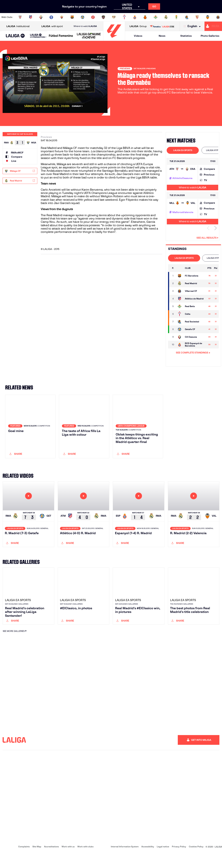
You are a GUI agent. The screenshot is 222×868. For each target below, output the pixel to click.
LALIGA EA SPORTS (183, 150)
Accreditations (51, 861)
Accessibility (148, 861)
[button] (15, 36)
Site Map (37, 861)
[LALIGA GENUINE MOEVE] (89, 36)
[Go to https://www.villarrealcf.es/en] (218, 17)
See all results (207, 238)
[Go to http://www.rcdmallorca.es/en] (145, 17)
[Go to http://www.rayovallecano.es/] (114, 17)
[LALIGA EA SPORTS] (15, 36)
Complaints (24, 861)
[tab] (183, 150)
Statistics (186, 36)
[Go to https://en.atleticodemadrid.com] (31, 17)
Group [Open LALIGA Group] (138, 26)
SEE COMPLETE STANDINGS (193, 353)
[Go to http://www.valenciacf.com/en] (208, 17)
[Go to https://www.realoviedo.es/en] (176, 17)
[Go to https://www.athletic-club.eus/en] (20, 17)
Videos (138, 36)
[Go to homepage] (114, 39)
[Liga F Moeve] (61, 36)
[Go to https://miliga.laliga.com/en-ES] (213, 26)
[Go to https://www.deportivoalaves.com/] (51, 17)
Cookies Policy (196, 861)
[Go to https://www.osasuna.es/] (41, 17)
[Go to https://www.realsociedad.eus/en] (187, 17)
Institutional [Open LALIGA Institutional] (18, 26)
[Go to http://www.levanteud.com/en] (103, 17)
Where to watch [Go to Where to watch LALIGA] (85, 26)
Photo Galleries (210, 36)
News (162, 36)
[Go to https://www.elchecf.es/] (62, 17)
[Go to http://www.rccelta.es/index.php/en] (124, 17)
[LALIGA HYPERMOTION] (38, 36)
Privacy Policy (179, 861)
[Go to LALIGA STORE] (162, 26)
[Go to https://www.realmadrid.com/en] (166, 17)
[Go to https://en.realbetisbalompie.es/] (156, 17)
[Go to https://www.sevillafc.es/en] (197, 17)
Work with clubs (85, 861)
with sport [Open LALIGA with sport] (52, 26)
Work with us (68, 861)
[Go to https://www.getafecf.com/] (83, 17)
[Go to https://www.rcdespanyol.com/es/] (135, 17)
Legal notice (163, 861)
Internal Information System (125, 861)
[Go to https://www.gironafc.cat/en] (93, 17)
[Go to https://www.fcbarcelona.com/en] (72, 17)
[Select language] (193, 26)
